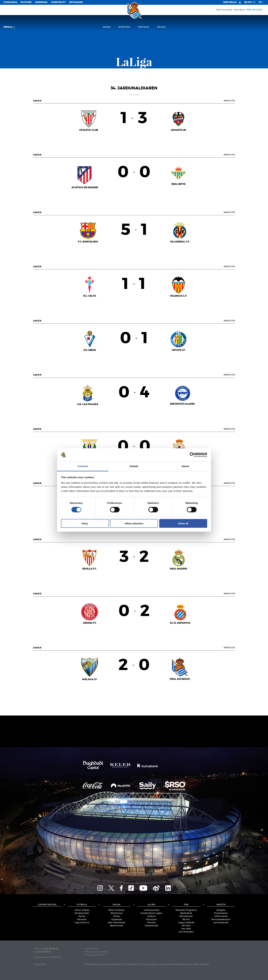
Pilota (117, 916)
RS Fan (186, 920)
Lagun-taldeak (186, 923)
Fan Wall (186, 929)
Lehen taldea (82, 910)
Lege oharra (91, 949)
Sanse (82, 916)
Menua (9, 27)
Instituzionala (151, 910)
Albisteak (124, 27)
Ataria (107, 27)
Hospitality (58, 2)
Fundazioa (10, 2)
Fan (186, 905)
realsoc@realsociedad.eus (48, 957)
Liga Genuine (82, 923)
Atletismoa (117, 913)
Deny (85, 523)
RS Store (26, 2)
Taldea (161, 27)
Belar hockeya (117, 910)
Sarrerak (41, 2)
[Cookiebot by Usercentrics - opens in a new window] (192, 455)
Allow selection (134, 523)
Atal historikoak (117, 923)
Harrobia (82, 920)
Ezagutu (221, 910)
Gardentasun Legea (151, 913)
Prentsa (151, 923)
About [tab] (185, 466)
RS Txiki (186, 926)
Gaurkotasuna (47, 905)
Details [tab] (134, 466)
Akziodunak (186, 916)
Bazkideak (186, 913)
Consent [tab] (83, 466)
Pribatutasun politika (96, 952)
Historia (151, 916)
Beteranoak (117, 926)
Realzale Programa (186, 910)
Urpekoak (117, 920)
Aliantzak (151, 920)
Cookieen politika (94, 955)
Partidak (143, 27)
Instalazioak (151, 926)
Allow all (183, 523)
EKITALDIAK (76, 2)
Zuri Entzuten (186, 932)
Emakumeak (82, 913)
